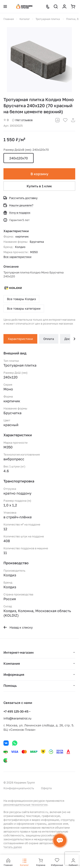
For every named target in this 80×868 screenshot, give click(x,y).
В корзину (39, 174)
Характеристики (20, 339)
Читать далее (13, 847)
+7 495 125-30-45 (16, 711)
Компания (12, 663)
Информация (14, 674)
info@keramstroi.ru (17, 718)
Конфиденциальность (19, 788)
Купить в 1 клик (39, 186)
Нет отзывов (22, 120)
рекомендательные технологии (25, 805)
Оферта (46, 788)
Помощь (10, 685)
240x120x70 (19, 158)
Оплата (49, 339)
